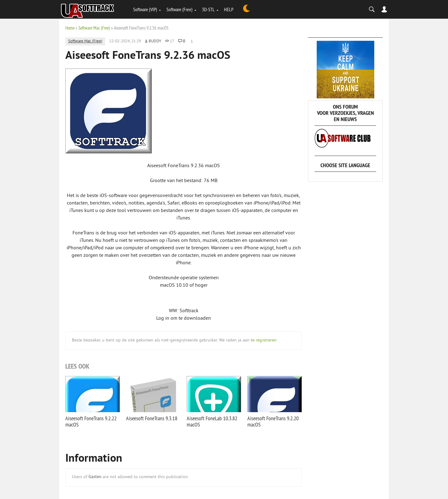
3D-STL (208, 9)
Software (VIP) (145, 9)
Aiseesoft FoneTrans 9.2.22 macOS (91, 421)
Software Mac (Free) (94, 28)
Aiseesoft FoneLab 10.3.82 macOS (212, 421)
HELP (229, 9)
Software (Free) (180, 9)
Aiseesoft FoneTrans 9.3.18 (152, 418)
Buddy (155, 41)
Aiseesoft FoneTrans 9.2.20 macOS (273, 421)
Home (70, 28)
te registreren (264, 340)
